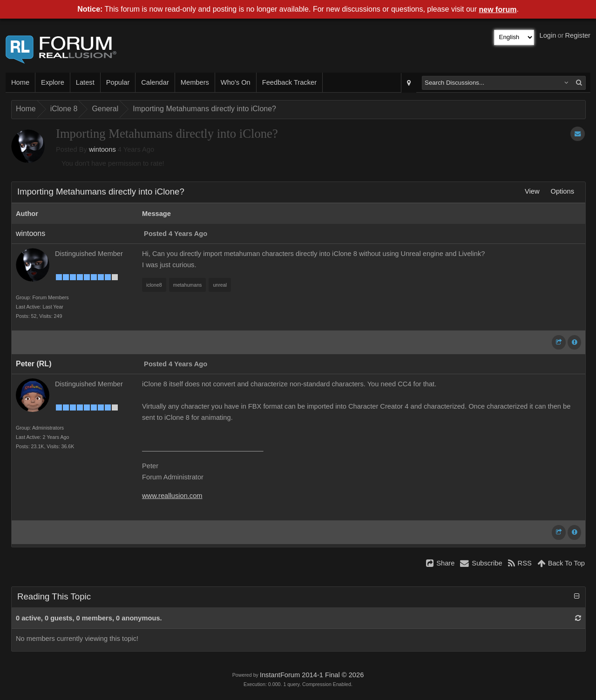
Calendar (155, 82)
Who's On (236, 82)
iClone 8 (64, 109)
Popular (118, 82)
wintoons (102, 149)
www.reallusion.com (172, 496)
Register (578, 35)
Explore (53, 82)
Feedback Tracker (289, 82)
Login (548, 35)
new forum (498, 10)
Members (195, 82)
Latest (85, 82)
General (105, 109)
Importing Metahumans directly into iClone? (204, 109)
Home (20, 82)
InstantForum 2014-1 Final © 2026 (312, 675)
